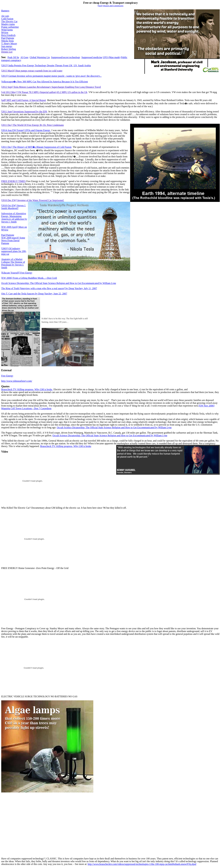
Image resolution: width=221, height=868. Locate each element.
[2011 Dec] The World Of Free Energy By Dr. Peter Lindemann (32, 125)
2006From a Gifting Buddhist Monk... (29, 278)
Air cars (5, 16)
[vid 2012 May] (44, 92)
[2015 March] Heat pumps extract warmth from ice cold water (32, 71)
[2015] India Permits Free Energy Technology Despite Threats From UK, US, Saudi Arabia (46, 65)
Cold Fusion (7, 19)
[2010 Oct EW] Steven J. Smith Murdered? (14, 207)
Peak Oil (13, 57)
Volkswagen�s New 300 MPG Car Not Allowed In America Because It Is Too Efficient (45, 82)
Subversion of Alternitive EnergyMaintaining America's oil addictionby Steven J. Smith (14, 218)
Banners (5, 11)
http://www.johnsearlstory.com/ (17, 381)
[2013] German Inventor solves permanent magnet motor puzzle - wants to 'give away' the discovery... (51, 76)
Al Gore (24, 57)
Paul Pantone (8, 38)
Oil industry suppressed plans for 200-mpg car (14, 251)
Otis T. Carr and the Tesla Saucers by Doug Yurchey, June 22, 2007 (34, 294)
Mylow (5, 32)
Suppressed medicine (92, 57)
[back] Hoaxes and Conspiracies (110, 6)
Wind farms (7, 30)
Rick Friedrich (8, 35)
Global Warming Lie (40, 57)
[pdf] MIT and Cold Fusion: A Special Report (24, 100)
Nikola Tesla (7, 41)
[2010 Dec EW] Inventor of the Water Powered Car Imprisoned (33, 200)
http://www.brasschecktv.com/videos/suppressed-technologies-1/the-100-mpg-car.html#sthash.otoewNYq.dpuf (142, 864)
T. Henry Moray (9, 44)
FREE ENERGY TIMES (13, 181)
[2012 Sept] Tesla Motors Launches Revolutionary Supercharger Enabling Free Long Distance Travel (51, 87)
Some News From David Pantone (13, 240)
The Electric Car (9, 21)
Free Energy (17, 273)
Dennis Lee (7, 52)
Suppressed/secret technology (66, 57)
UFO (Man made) (112, 57)
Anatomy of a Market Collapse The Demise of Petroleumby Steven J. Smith (13, 263)
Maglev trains (8, 24)
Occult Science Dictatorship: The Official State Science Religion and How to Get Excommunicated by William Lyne (59, 283)
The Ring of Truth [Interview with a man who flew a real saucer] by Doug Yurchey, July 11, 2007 (49, 288)
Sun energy (7, 46)
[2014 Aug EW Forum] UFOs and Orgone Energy (26, 130)
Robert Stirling (9, 49)
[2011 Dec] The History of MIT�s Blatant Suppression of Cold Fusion (36, 147)
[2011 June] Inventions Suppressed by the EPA (24, 112)
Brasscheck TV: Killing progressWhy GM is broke (27, 389)
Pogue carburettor (10, 27)
